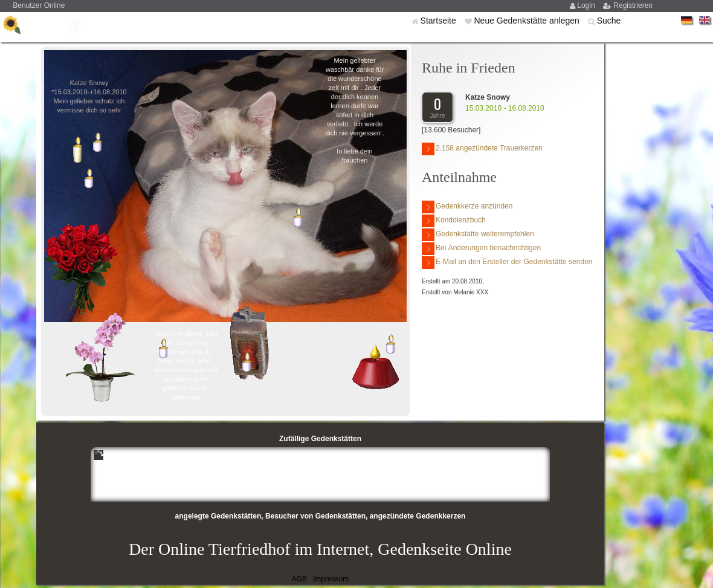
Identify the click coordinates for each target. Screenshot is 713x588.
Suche (609, 21)
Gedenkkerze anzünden (467, 207)
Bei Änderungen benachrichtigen (481, 249)
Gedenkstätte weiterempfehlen (478, 235)
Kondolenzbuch (454, 221)
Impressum (331, 579)
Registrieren (633, 5)
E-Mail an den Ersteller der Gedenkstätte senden (507, 263)
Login (587, 5)
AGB (299, 579)
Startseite (440, 21)
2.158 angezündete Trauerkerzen (482, 149)
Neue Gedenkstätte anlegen (527, 21)
